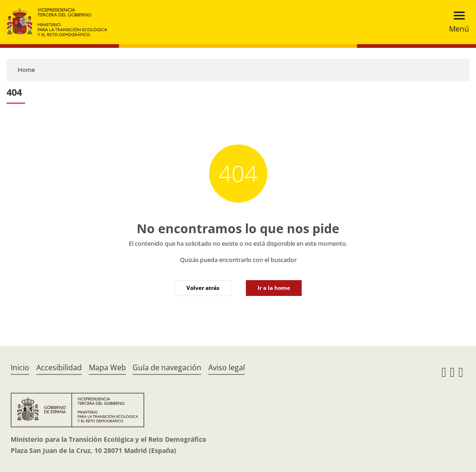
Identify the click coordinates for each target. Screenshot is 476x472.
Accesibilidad (59, 367)
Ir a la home (274, 288)
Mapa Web (107, 367)
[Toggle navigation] (456, 22)
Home (26, 70)
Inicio (20, 367)
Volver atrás (203, 288)
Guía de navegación (167, 367)
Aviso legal (227, 367)
